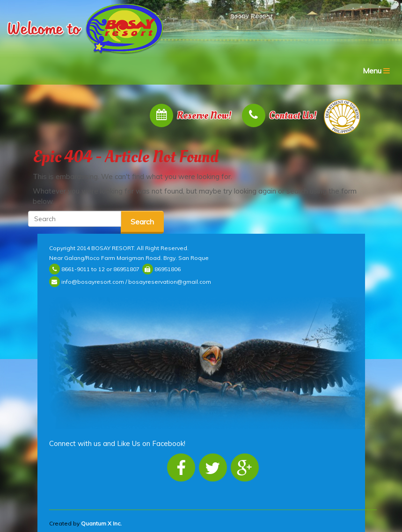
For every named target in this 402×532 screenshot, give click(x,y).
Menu (379, 73)
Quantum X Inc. (101, 523)
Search (142, 222)
